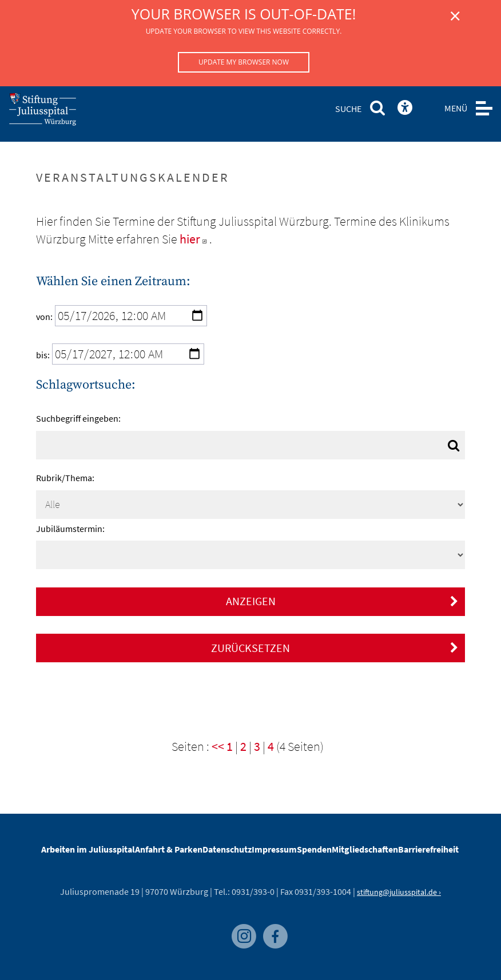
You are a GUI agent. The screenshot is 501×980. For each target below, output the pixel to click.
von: (44, 317)
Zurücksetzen (335, 648)
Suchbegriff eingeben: (78, 418)
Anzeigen (342, 601)
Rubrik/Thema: (65, 478)
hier (194, 239)
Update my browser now (244, 62)
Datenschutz (227, 849)
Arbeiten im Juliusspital (88, 849)
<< (218, 746)
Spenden (314, 849)
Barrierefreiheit (428, 849)
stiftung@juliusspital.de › (399, 892)
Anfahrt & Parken (169, 849)
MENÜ (456, 108)
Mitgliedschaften (365, 849)
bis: (43, 355)
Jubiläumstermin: (70, 529)
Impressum (274, 849)
